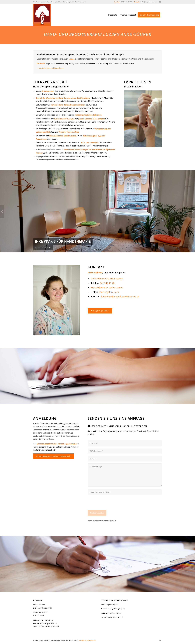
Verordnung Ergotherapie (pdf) (113, 609)
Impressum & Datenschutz (111, 613)
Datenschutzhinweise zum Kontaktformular (102, 521)
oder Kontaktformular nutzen (46, 626)
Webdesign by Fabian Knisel (112, 617)
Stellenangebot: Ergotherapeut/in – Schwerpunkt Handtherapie (60, 2)
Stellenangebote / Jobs (110, 605)
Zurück (2, 211)
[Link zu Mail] (160, 2)
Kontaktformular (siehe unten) (107, 287)
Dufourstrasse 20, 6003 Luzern (107, 279)
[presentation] (107, 504)
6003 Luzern (39, 616)
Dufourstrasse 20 (41, 612)
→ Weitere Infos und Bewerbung (50, 68)
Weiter (193, 211)
